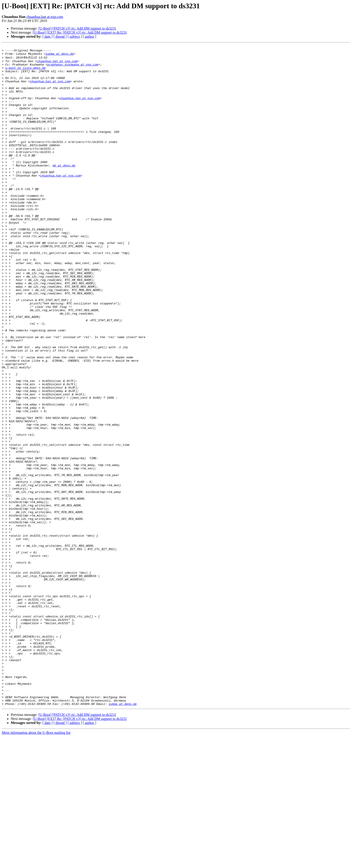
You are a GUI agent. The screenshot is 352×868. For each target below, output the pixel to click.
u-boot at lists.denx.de (25, 72)
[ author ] (90, 36)
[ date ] (47, 36)
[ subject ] (75, 36)
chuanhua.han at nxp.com (45, 17)
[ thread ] (60, 36)
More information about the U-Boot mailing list (36, 864)
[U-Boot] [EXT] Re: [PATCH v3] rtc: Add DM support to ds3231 (80, 32)
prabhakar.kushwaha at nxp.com (73, 68)
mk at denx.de (64, 189)
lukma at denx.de (60, 56)
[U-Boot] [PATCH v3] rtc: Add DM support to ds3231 (77, 28)
